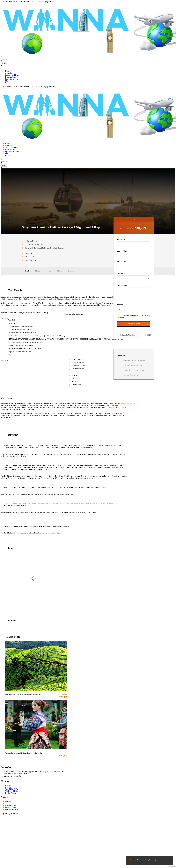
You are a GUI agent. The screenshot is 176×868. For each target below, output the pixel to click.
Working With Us (11, 791)
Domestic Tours (11, 77)
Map (49, 271)
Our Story (9, 787)
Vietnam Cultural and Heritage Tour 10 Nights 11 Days (24, 753)
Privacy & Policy (11, 807)
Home (7, 71)
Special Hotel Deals (12, 75)
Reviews (71, 271)
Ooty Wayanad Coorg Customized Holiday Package (23, 695)
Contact (8, 801)
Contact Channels (11, 809)
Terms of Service (135, 315)
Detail (27, 271)
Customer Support (12, 805)
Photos (60, 271)
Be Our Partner (11, 793)
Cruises (8, 83)
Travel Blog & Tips (12, 789)
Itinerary (38, 271)
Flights (8, 81)
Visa (7, 803)
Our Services (10, 785)
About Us (9, 73)
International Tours (12, 79)
